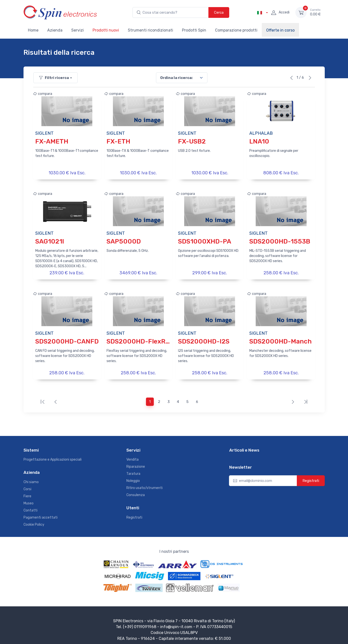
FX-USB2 (192, 141)
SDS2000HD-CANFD (67, 339)
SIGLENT (44, 133)
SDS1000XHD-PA (205, 240)
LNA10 (259, 141)
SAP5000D (124, 240)
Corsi (27, 486)
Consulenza (136, 492)
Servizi (78, 30)
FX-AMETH (52, 141)
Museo (29, 500)
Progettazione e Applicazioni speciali (53, 456)
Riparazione (136, 463)
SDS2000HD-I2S (204, 339)
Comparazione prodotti (236, 30)
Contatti (30, 507)
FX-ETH (118, 141)
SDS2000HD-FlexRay (140, 339)
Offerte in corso (280, 30)
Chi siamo (31, 479)
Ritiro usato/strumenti (144, 484)
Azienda (55, 30)
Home (33, 30)
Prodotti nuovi (106, 30)
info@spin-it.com (176, 623)
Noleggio (133, 477)
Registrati (134, 514)
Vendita (132, 456)
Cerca (219, 12)
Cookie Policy (34, 521)
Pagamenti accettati (41, 514)
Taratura (133, 470)
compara (43, 94)
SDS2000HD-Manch (281, 339)
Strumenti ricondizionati (150, 30)
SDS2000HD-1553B (280, 240)
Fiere (27, 493)
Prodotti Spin (194, 30)
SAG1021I (50, 240)
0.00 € (315, 12)
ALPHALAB (261, 133)
